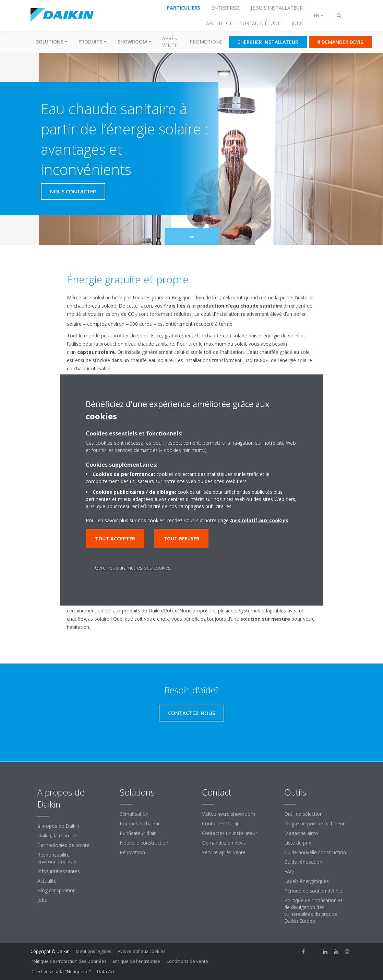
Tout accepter (115, 539)
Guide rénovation (303, 862)
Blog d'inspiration (57, 890)
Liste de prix (298, 843)
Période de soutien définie (313, 891)
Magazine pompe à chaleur (314, 823)
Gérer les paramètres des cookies (133, 568)
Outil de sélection (303, 814)
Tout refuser (181, 539)
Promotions (206, 42)
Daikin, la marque (57, 835)
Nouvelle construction (144, 843)
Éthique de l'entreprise (136, 961)
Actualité (47, 881)
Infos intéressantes (59, 871)
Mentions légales (94, 951)
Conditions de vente (187, 961)
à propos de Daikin (58, 826)
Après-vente (170, 42)
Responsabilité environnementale (57, 858)
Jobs (42, 900)
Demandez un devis (224, 843)
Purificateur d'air (138, 833)
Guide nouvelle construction (315, 852)
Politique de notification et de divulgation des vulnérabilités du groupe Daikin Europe (313, 911)
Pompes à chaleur (140, 823)
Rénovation (132, 852)
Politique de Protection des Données (69, 961)
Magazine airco (301, 833)
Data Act (106, 971)
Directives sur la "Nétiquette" (61, 971)
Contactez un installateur (230, 833)
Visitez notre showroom (229, 814)
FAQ (289, 871)
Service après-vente (224, 852)
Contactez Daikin (221, 823)
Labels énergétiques (307, 881)
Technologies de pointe (63, 845)
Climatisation (134, 814)
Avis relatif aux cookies (142, 951)
